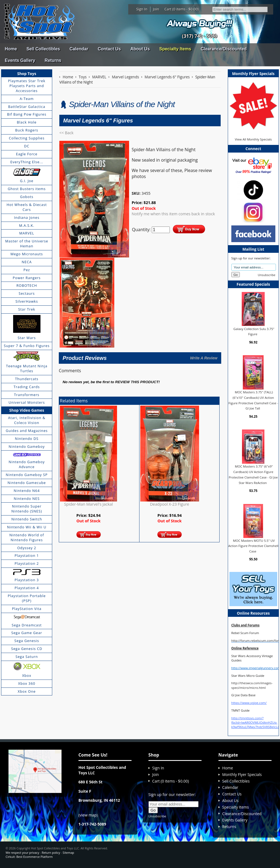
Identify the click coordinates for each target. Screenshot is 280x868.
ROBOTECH (27, 285)
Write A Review (204, 358)
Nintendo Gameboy (27, 446)
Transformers (27, 395)
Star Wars (27, 338)
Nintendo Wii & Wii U (27, 527)
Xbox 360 (27, 683)
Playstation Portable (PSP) (27, 598)
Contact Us (109, 49)
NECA (27, 262)
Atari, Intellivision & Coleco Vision (27, 420)
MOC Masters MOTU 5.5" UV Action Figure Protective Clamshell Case (253, 546)
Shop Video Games (27, 410)
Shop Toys (27, 74)
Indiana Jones (27, 217)
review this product (137, 382)
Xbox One (27, 691)
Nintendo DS (27, 439)
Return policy (51, 853)
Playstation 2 (27, 563)
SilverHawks (27, 301)
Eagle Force (27, 154)
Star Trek (27, 309)
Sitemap (68, 853)
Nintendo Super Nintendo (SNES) (27, 509)
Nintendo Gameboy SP (27, 475)
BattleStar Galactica (27, 107)
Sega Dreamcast (27, 625)
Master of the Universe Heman (27, 244)
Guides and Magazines (27, 431)
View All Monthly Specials (253, 139)
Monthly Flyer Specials (242, 774)
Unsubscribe (267, 275)
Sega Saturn (27, 657)
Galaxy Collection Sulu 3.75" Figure (254, 331)
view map (88, 815)
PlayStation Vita (27, 609)
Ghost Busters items (27, 189)
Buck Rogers (27, 130)
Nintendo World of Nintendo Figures (27, 537)
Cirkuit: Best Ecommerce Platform (29, 857)
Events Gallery (20, 60)
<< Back (66, 133)
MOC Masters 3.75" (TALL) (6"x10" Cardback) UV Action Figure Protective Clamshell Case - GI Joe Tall (253, 400)
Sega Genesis (27, 641)
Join (156, 9)
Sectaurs (27, 293)
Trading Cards (27, 387)
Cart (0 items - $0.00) (182, 9)
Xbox (27, 675)
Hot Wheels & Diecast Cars (27, 207)
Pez (27, 270)
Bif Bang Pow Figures (27, 114)
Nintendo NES (27, 499)
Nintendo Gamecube (27, 483)
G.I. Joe (27, 181)
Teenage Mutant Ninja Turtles (27, 368)
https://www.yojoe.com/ (249, 703)
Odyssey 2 (27, 548)
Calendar (79, 49)
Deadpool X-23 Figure (169, 504)
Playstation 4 (27, 588)
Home (11, 49)
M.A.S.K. (27, 225)
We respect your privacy (22, 853)
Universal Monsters (27, 402)
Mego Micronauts (27, 254)
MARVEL (27, 233)
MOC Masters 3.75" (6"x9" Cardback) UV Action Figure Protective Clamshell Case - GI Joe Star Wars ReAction (253, 474)
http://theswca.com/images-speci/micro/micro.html (252, 685)
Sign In (142, 9)
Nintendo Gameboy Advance (27, 464)
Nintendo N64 (27, 491)
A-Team (27, 99)
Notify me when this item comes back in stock (173, 214)
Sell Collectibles (43, 49)
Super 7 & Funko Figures (27, 346)
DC (27, 146)
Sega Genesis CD (27, 649)
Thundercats (27, 379)
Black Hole (27, 122)
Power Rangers (27, 278)
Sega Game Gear (27, 633)
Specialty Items (175, 49)
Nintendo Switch (27, 519)
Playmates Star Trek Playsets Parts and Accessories (27, 86)
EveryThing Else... (27, 162)
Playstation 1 (27, 555)
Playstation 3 (27, 580)
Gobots (27, 197)
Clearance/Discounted (224, 49)
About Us (140, 49)
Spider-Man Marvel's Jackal (89, 504)
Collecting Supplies (27, 138)
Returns (53, 60)
